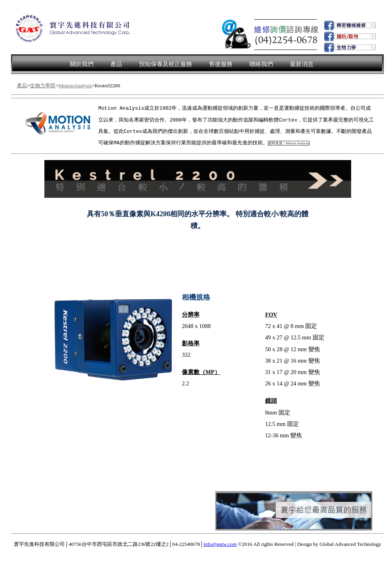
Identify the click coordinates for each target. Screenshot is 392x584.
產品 (116, 64)
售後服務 (221, 64)
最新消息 (302, 64)
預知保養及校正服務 (166, 64)
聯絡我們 (261, 64)
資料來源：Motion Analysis (289, 144)
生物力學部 (43, 86)
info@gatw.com (220, 544)
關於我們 (82, 64)
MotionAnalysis (75, 86)
